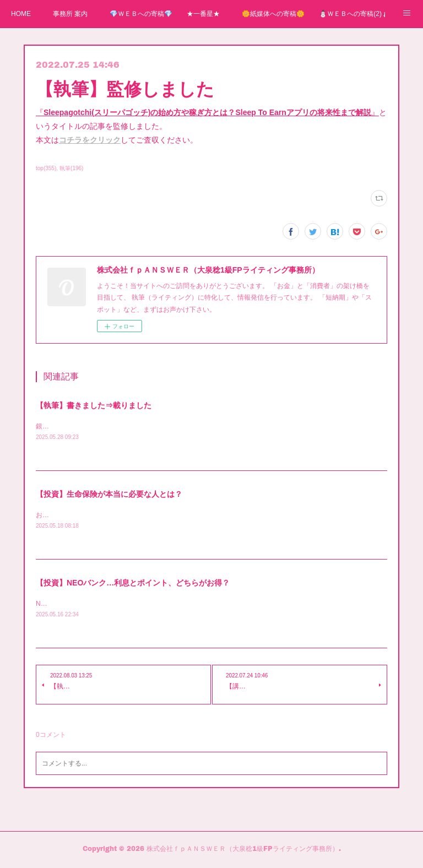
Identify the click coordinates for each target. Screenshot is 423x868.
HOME (21, 14)
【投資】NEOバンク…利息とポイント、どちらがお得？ (133, 584)
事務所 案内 (70, 14)
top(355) (46, 168)
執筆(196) (71, 168)
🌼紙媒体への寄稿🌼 (273, 14)
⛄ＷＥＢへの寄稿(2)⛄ (352, 14)
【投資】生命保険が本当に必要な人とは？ (109, 495)
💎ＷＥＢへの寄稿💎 (141, 14)
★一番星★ (203, 14)
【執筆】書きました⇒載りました (94, 405)
